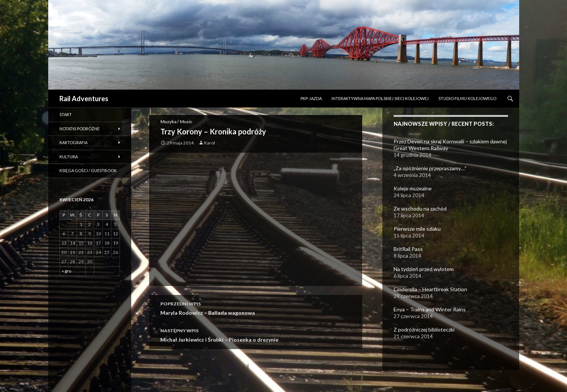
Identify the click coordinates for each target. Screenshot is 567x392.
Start (66, 114)
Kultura (69, 157)
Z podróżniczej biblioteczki (424, 329)
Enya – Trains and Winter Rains (430, 309)
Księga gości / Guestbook (88, 170)
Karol (209, 143)
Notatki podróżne (79, 129)
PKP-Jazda (311, 98)
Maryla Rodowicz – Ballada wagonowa (256, 308)
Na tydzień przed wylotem (424, 269)
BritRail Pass (408, 249)
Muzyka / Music (176, 122)
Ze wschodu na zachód (420, 209)
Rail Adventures (84, 99)
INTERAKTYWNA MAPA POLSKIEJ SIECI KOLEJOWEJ (380, 98)
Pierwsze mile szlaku (417, 229)
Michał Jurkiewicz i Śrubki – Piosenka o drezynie (256, 335)
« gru (67, 271)
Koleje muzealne (413, 188)
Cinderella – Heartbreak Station (430, 289)
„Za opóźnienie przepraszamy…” (430, 168)
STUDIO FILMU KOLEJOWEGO (467, 98)
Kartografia (73, 142)
